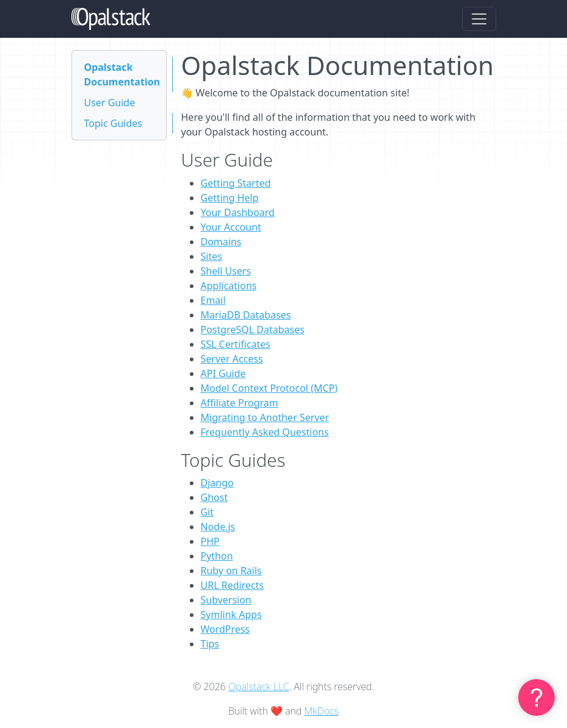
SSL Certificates (236, 344)
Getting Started (236, 183)
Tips (210, 644)
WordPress (226, 629)
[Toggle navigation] (479, 19)
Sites (211, 256)
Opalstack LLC (259, 687)
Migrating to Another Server (265, 417)
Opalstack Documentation (122, 74)
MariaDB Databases (246, 315)
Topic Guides (113, 123)
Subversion (226, 600)
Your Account (231, 227)
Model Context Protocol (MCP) (269, 388)
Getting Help (230, 198)
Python (217, 556)
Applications (229, 286)
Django (217, 483)
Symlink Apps (231, 614)
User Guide (110, 103)
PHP (210, 541)
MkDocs (321, 711)
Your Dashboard (238, 212)
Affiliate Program (240, 403)
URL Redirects (233, 585)
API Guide (223, 373)
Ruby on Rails (231, 571)
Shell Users (226, 271)
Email (213, 300)
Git (208, 512)
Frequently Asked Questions (265, 432)
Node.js (218, 527)
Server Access (232, 359)
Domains (221, 242)
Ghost (215, 497)
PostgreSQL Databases (253, 330)
